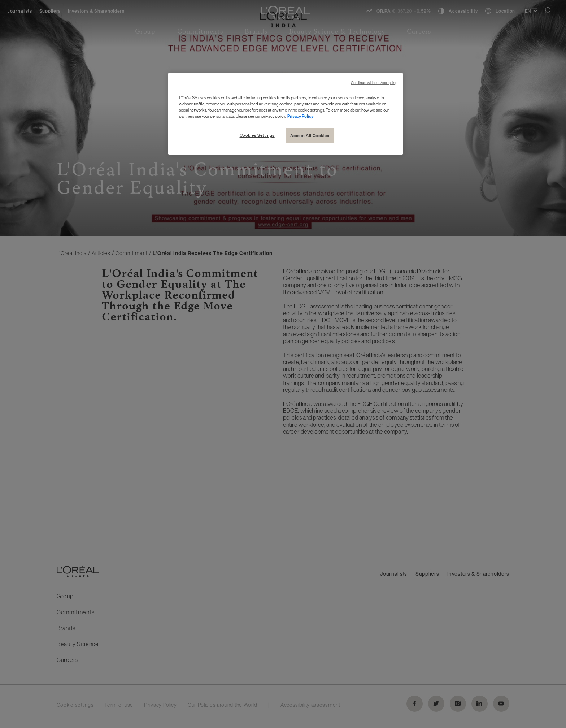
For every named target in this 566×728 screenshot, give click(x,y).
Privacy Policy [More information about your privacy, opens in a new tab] (300, 116)
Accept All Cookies (310, 136)
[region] (286, 114)
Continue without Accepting (374, 83)
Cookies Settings (257, 135)
